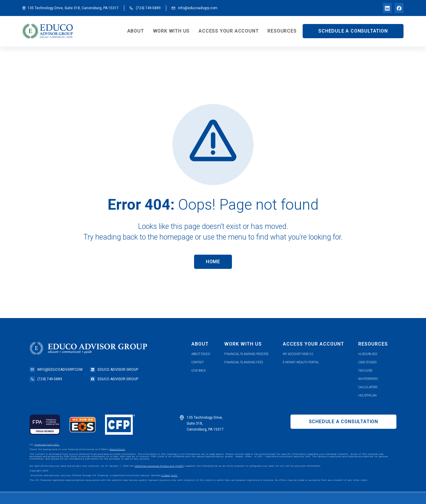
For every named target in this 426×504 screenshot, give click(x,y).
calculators (368, 387)
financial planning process (246, 354)
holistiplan (367, 395)
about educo (201, 354)
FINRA (166, 475)
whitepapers (368, 379)
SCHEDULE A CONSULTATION (353, 31)
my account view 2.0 (298, 354)
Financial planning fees (244, 362)
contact (198, 362)
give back (199, 371)
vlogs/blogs (368, 354)
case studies (367, 362)
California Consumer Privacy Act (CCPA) (159, 466)
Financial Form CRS (47, 445)
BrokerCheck (117, 449)
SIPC (174, 475)
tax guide (365, 371)
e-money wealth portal (301, 362)
